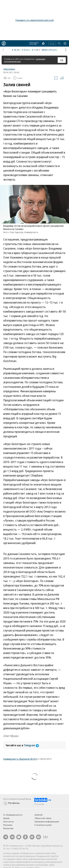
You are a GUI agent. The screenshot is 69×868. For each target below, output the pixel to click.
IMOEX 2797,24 (49, 50)
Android (38, 815)
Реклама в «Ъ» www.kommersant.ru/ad (35, 20)
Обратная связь (43, 818)
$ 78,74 (15, 50)
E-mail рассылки (43, 825)
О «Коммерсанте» (13, 815)
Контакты (8, 822)
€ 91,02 (25, 50)
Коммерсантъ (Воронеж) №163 (20, 759)
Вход (52, 43)
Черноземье (9, 69)
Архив (6, 818)
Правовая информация (47, 822)
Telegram (31, 745)
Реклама (8, 825)
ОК (62, 60)
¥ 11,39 (35, 50)
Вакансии (8, 828)
